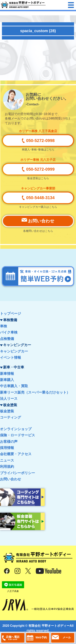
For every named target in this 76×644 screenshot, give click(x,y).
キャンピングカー (14, 351)
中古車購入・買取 (14, 386)
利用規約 (7, 467)
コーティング (10, 417)
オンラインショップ (16, 429)
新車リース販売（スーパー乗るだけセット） (35, 392)
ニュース (7, 460)
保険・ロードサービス (17, 435)
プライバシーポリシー (17, 473)
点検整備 (7, 339)
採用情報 (7, 448)
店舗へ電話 (13, 638)
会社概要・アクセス (16, 454)
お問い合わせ (10, 479)
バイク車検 (9, 332)
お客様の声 (9, 442)
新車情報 (7, 374)
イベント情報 (10, 358)
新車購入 (7, 380)
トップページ (10, 314)
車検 (3, 326)
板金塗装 (7, 411)
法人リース (9, 399)
